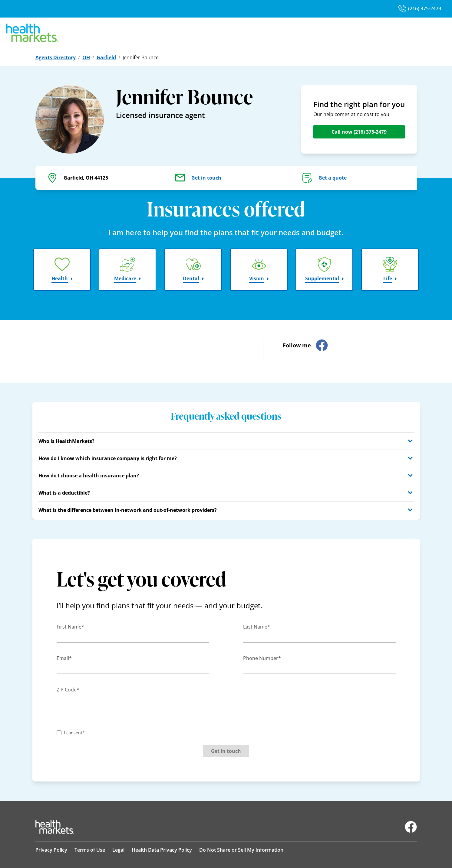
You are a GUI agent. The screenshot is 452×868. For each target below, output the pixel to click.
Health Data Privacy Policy (162, 850)
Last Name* (257, 627)
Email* (64, 658)
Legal (118, 850)
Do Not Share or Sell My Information (241, 850)
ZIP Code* (68, 690)
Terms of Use (90, 850)
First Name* (70, 627)
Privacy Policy (51, 850)
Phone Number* (262, 658)
